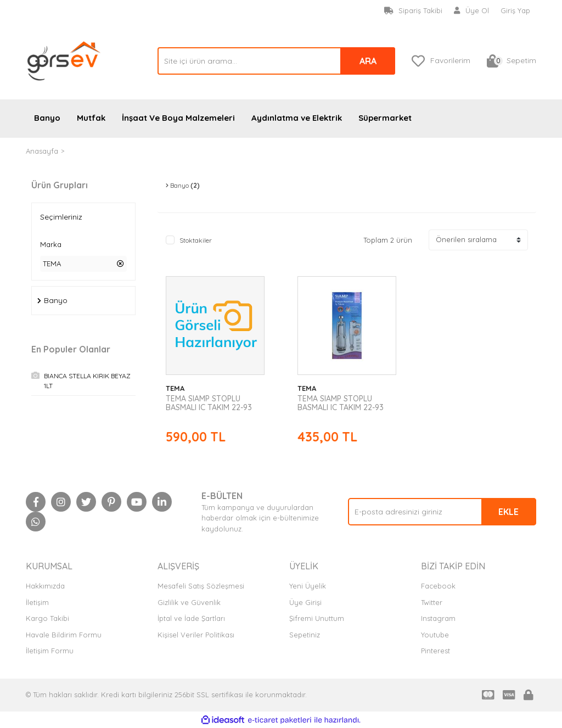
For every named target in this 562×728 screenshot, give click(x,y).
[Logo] (64, 60)
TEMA (76, 151)
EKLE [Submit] (508, 512)
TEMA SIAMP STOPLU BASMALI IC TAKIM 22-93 (209, 403)
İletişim (37, 602)
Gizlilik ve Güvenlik (189, 602)
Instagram (438, 618)
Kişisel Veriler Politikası (196, 635)
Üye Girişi (305, 602)
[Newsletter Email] (442, 512)
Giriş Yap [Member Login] (515, 10)
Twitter (432, 602)
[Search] (276, 61)
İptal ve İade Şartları (191, 618)
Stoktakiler (196, 240)
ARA (368, 61)
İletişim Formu (50, 651)
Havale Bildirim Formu (64, 635)
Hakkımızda (45, 586)
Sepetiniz (305, 635)
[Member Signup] (472, 11)
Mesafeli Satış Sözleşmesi (201, 586)
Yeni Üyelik (308, 586)
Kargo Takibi (47, 618)
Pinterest (435, 651)
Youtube (435, 635)
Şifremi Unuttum (317, 618)
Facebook (438, 586)
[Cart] (512, 61)
